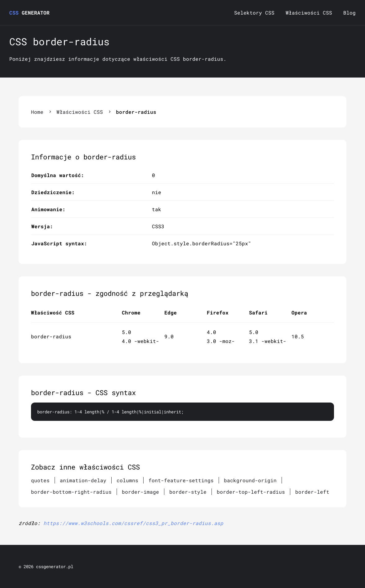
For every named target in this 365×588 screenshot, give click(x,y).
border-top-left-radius (251, 492)
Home (37, 112)
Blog (349, 13)
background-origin (250, 480)
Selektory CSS (254, 13)
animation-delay (83, 480)
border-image (140, 492)
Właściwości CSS (309, 13)
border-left (312, 492)
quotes (40, 480)
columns (127, 480)
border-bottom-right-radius (71, 492)
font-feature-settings (181, 480)
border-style (188, 492)
